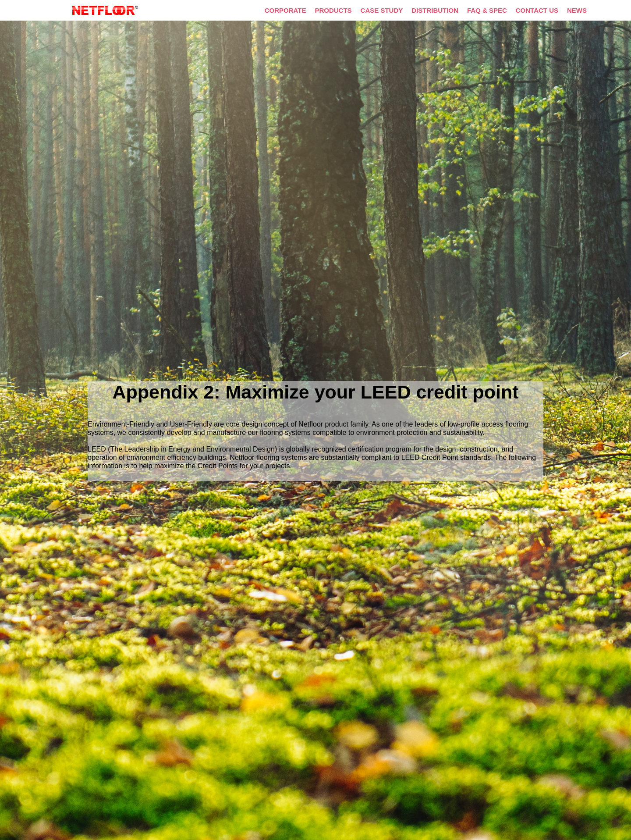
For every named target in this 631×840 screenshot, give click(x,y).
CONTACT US (537, 10)
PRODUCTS (333, 10)
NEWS (577, 10)
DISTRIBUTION (435, 10)
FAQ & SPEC (487, 10)
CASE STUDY (382, 10)
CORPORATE (285, 10)
